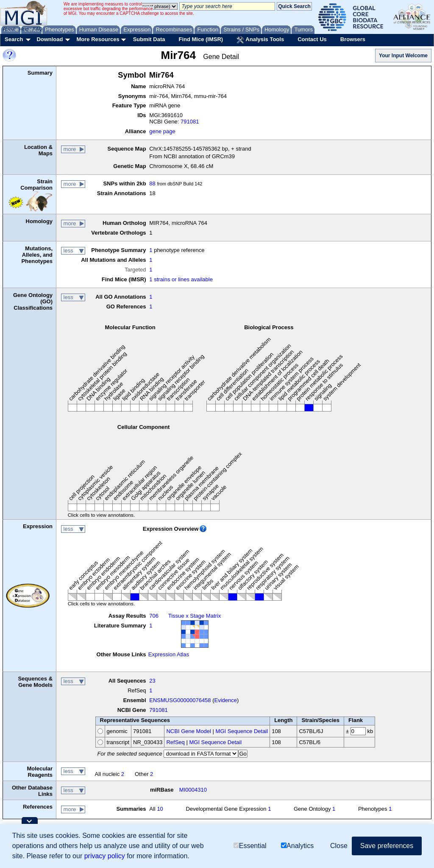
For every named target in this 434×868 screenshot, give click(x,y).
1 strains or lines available (181, 279)
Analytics (297, 846)
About (9, 29)
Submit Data (149, 39)
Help (24, 29)
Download (50, 39)
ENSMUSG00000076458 (180, 700)
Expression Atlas (169, 654)
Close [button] (339, 846)
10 (160, 809)
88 (152, 183)
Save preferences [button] (387, 846)
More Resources (98, 39)
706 (154, 616)
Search (14, 39)
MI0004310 (193, 790)
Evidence (226, 700)
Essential (250, 846)
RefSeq (175, 742)
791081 (190, 122)
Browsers (353, 39)
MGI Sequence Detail (242, 731)
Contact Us (312, 39)
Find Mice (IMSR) (201, 39)
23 (152, 681)
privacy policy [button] (105, 856)
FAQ (38, 29)
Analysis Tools (260, 40)
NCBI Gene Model (189, 731)
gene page (162, 131)
